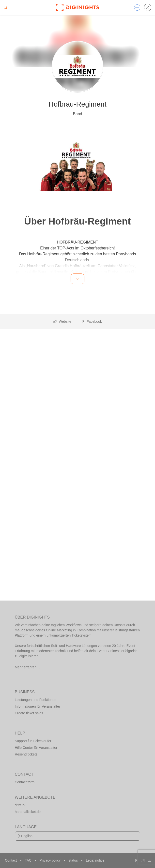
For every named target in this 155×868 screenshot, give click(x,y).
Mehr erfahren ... (28, 667)
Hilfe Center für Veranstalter (36, 748)
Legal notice (95, 860)
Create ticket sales (29, 713)
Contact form (25, 782)
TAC (29, 860)
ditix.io (20, 805)
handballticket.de (28, 812)
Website (62, 321)
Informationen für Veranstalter (37, 706)
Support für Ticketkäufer (33, 741)
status (74, 860)
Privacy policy (51, 860)
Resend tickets (26, 754)
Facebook (91, 321)
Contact (11, 860)
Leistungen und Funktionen (36, 700)
